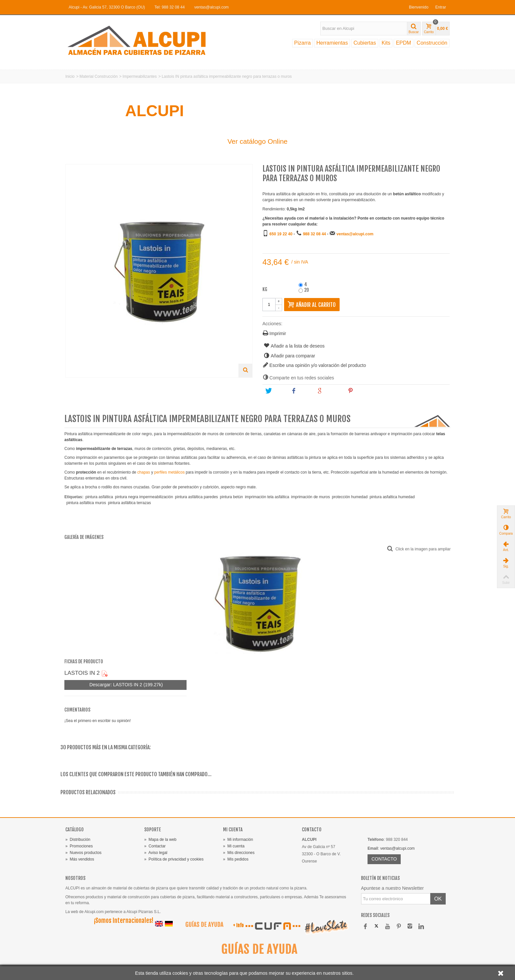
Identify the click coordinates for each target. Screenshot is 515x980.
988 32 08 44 (314, 234)
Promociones (79, 846)
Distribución (78, 840)
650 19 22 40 (281, 234)
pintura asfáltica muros (86, 503)
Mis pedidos (236, 859)
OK (438, 899)
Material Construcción (99, 76)
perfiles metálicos (169, 472)
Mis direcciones (239, 853)
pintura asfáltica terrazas (130, 503)
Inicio (70, 76)
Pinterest (361, 391)
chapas (144, 472)
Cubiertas (365, 43)
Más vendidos (80, 859)
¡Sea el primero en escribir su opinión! (98, 721)
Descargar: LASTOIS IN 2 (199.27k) (125, 685)
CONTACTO (384, 859)
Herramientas (332, 43)
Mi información (238, 840)
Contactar (155, 846)
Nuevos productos (83, 853)
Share (301, 391)
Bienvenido (419, 7)
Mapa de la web (160, 840)
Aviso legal (156, 853)
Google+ (329, 391)
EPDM (403, 43)
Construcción (432, 43)
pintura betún (232, 497)
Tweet (275, 391)
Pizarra (303, 43)
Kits (386, 43)
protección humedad (350, 497)
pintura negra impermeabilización (144, 497)
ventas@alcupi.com (211, 7)
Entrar (441, 7)
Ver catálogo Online (257, 141)
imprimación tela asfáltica (267, 497)
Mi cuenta (234, 846)
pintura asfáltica (99, 497)
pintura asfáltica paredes (197, 497)
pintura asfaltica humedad (392, 497)
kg (265, 289)
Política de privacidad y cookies (174, 859)
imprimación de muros (310, 497)
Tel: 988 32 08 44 (169, 7)
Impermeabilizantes (140, 76)
